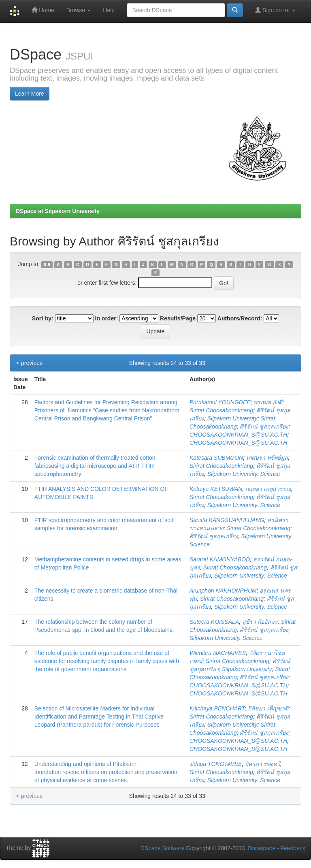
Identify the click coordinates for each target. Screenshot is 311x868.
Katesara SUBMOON (216, 458)
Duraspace (262, 848)
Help (109, 10)
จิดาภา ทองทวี (263, 764)
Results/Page (178, 318)
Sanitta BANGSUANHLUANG (227, 520)
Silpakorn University (232, 418)
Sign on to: (275, 10)
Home (43, 10)
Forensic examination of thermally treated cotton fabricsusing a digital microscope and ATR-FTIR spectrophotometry (95, 466)
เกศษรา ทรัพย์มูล (267, 458)
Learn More (30, 94)
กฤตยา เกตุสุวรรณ (268, 489)
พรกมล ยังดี (268, 402)
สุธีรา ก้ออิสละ (260, 622)
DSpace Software (163, 848)
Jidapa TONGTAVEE (216, 764)
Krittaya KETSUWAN (216, 489)
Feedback (293, 848)
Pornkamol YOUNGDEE (220, 402)
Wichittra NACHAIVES (218, 653)
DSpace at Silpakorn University (58, 211)
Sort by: (43, 318)
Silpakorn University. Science (244, 474)
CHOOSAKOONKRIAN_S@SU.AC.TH (238, 435)
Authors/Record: (240, 318)
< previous (29, 363)
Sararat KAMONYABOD (220, 559)
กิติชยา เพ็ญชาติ (268, 708)
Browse (79, 10)
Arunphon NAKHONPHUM (223, 591)
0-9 (47, 264)
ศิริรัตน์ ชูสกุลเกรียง (264, 427)
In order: (107, 318)
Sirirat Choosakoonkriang (221, 410)
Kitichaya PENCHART (217, 708)
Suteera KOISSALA (214, 622)
